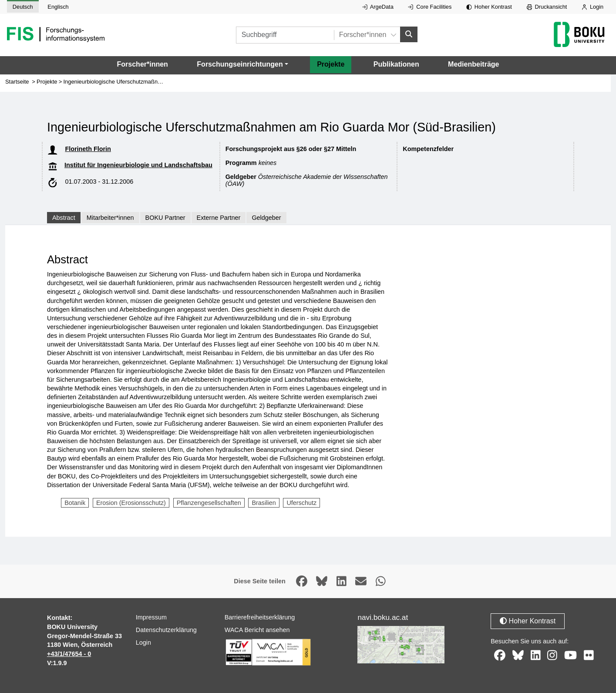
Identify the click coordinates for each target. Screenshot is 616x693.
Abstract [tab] (64, 218)
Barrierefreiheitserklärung (260, 617)
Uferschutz (301, 503)
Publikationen (396, 64)
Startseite (17, 82)
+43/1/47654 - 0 (69, 654)
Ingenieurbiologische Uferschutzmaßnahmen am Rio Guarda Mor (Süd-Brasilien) (164, 82)
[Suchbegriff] (285, 35)
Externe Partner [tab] (219, 218)
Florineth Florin (88, 149)
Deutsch (23, 7)
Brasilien (264, 503)
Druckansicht (547, 7)
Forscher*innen (143, 64)
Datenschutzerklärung (166, 630)
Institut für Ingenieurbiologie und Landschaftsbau (138, 165)
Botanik (75, 503)
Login (592, 7)
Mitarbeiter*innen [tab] (110, 218)
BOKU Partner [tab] (165, 218)
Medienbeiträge (473, 64)
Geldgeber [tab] (266, 218)
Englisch (58, 7)
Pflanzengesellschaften (209, 503)
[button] (242, 64)
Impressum (151, 617)
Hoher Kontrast (489, 7)
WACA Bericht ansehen (257, 630)
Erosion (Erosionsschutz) (131, 503)
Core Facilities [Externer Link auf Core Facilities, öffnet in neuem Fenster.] (430, 7)
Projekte (331, 64)
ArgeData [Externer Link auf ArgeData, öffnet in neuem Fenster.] (378, 7)
